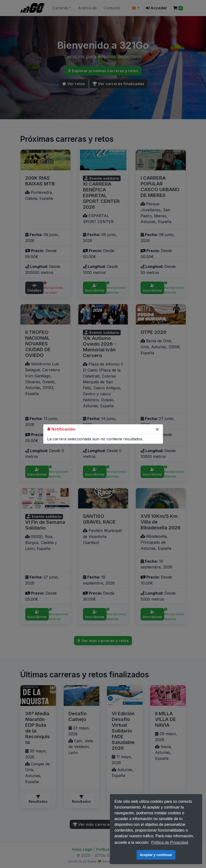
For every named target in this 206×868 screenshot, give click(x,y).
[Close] (157, 429)
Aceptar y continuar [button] (156, 855)
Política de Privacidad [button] (170, 842)
